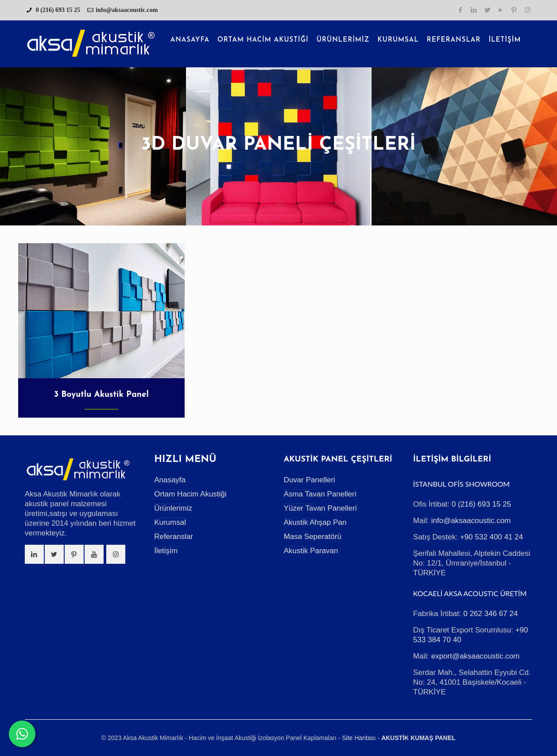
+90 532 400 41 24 (491, 537)
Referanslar (174, 537)
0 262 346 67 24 (490, 614)
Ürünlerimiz (173, 508)
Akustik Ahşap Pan (315, 522)
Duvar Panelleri (309, 480)
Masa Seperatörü (313, 537)
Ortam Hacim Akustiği (190, 494)
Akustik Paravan (311, 551)
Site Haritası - (361, 738)
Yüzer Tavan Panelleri (320, 508)
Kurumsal (170, 522)
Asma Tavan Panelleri (320, 494)
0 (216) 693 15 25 (57, 10)
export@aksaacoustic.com (476, 656)
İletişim (166, 551)
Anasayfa (170, 480)
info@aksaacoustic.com (127, 10)
